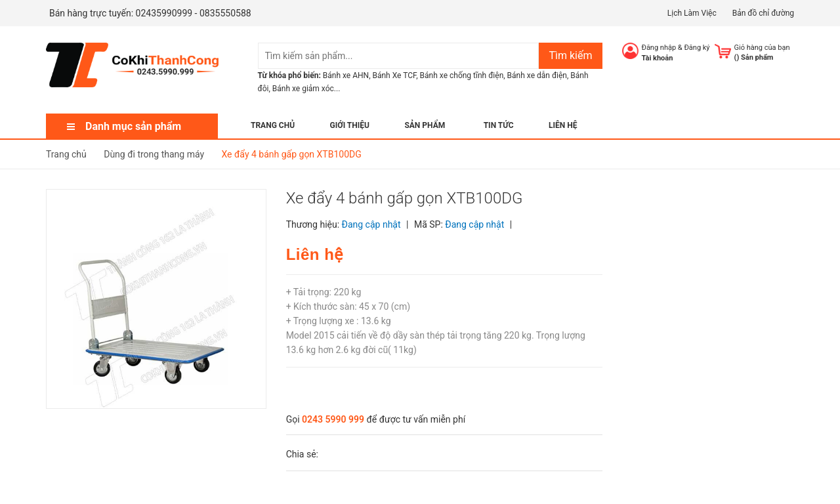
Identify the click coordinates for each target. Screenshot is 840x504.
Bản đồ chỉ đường (763, 13)
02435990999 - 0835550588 (194, 13)
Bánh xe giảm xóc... (306, 89)
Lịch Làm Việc (692, 13)
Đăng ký (697, 48)
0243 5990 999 (333, 419)
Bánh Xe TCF (394, 75)
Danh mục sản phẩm (133, 126)
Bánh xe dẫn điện (537, 75)
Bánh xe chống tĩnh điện (462, 75)
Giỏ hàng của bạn (762, 48)
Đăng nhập (659, 48)
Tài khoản (658, 58)
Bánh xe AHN (346, 75)
